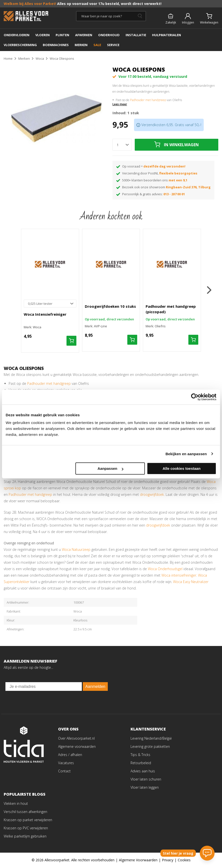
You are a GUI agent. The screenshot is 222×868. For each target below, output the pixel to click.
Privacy (168, 860)
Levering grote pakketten (150, 747)
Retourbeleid (141, 763)
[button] (210, 290)
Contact (64, 771)
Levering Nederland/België (151, 739)
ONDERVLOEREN (17, 35)
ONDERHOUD (109, 35)
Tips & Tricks (140, 755)
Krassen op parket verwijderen (28, 820)
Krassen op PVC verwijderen (26, 828)
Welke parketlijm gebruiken (25, 837)
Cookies (184, 860)
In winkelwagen (181, 145)
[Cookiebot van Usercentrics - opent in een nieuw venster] (195, 397)
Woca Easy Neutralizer (191, 582)
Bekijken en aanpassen (186, 454)
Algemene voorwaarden (77, 747)
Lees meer (120, 104)
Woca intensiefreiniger (179, 576)
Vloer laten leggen (145, 788)
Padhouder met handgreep (148, 100)
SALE (97, 45)
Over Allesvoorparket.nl (76, 739)
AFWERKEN (84, 35)
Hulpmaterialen (166, 35)
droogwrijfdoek (152, 495)
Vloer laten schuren (146, 780)
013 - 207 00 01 (174, 194)
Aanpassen (110, 468)
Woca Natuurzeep (76, 550)
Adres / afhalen (70, 755)
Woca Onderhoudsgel (165, 569)
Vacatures (66, 763)
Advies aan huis (143, 771)
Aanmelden (95, 687)
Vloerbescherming (20, 45)
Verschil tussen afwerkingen (25, 812)
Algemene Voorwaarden (138, 860)
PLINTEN (62, 35)
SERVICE (113, 45)
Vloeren (43, 35)
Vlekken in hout (16, 804)
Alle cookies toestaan (182, 468)
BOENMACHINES (56, 45)
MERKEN (81, 45)
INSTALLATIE (136, 35)
